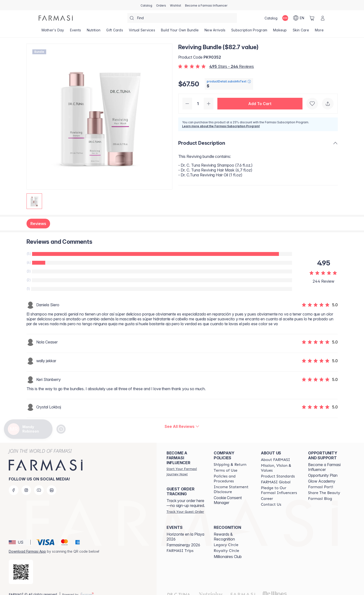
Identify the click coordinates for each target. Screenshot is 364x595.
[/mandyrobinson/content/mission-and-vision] (280, 468)
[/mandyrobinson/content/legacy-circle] (226, 545)
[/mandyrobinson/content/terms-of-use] (226, 470)
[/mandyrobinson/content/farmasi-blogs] (320, 499)
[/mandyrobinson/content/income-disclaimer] (233, 489)
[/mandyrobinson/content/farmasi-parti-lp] (321, 487)
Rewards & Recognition (224, 537)
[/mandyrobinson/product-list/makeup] (280, 32)
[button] (260, 104)
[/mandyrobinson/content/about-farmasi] (275, 460)
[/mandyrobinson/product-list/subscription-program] (249, 32)
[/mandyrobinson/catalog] (146, 5)
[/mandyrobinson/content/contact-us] (271, 505)
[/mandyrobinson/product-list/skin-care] (301, 32)
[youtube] (39, 490)
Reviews (38, 224)
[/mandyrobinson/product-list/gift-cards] (115, 32)
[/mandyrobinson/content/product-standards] (278, 476)
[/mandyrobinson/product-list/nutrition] (94, 32)
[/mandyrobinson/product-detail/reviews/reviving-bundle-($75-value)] (182, 426)
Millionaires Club (228, 557)
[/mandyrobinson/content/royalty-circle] (226, 551)
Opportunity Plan (323, 475)
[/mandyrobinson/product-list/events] (76, 32)
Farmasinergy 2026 (183, 545)
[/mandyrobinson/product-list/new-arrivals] (215, 32)
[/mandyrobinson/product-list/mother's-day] (53, 32)
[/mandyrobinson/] (56, 18)
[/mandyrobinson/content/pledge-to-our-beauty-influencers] (280, 490)
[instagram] (26, 490)
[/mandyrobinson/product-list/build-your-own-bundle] (180, 32)
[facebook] (14, 490)
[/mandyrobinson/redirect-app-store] (21, 572)
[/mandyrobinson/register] (161, 5)
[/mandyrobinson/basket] (312, 18)
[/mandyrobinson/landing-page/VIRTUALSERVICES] (142, 32)
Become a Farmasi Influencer (324, 467)
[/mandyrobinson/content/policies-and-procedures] (233, 479)
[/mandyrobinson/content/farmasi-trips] (180, 551)
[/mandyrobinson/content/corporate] (276, 482)
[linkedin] (52, 490)
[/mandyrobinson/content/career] (267, 499)
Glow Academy (322, 481)
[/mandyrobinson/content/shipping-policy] (230, 465)
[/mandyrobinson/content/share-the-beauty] (324, 493)
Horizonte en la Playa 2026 (185, 537)
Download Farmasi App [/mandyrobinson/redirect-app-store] (27, 551)
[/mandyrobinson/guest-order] (185, 512)
